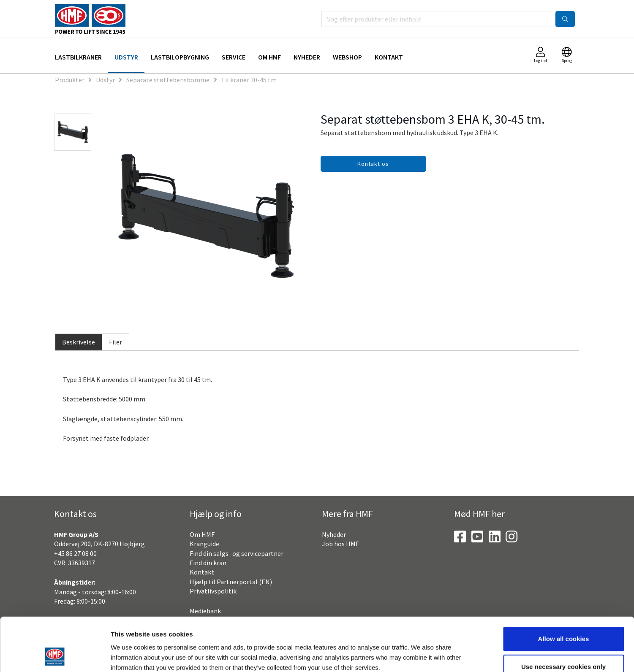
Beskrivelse (79, 342)
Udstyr (126, 57)
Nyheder (307, 57)
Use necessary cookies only (563, 616)
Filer (116, 342)
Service (234, 57)
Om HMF (269, 57)
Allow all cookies (564, 589)
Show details (441, 655)
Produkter (70, 80)
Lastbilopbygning (180, 57)
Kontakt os (373, 164)
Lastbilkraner (78, 57)
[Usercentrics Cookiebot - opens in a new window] (55, 656)
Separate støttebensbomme (168, 80)
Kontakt (389, 57)
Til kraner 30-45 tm (249, 80)
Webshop (347, 57)
